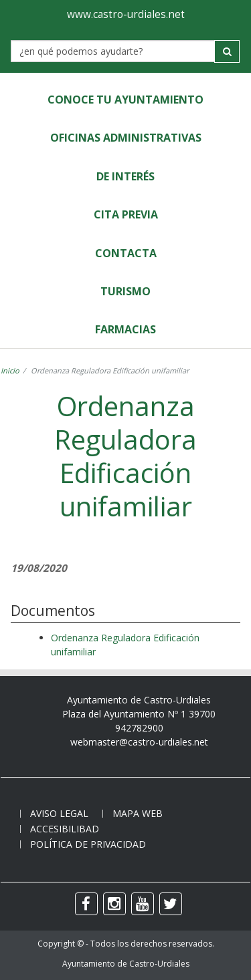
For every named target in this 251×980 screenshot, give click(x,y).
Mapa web (138, 813)
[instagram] (114, 904)
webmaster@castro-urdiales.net (139, 742)
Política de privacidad (88, 844)
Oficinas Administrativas (126, 138)
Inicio (10, 370)
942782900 (139, 728)
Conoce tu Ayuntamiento (125, 100)
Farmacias (125, 329)
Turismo (125, 291)
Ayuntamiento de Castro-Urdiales (126, 964)
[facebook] (86, 904)
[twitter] (171, 904)
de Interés (125, 176)
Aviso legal (59, 813)
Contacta (126, 253)
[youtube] (143, 904)
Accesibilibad (65, 829)
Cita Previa (126, 214)
